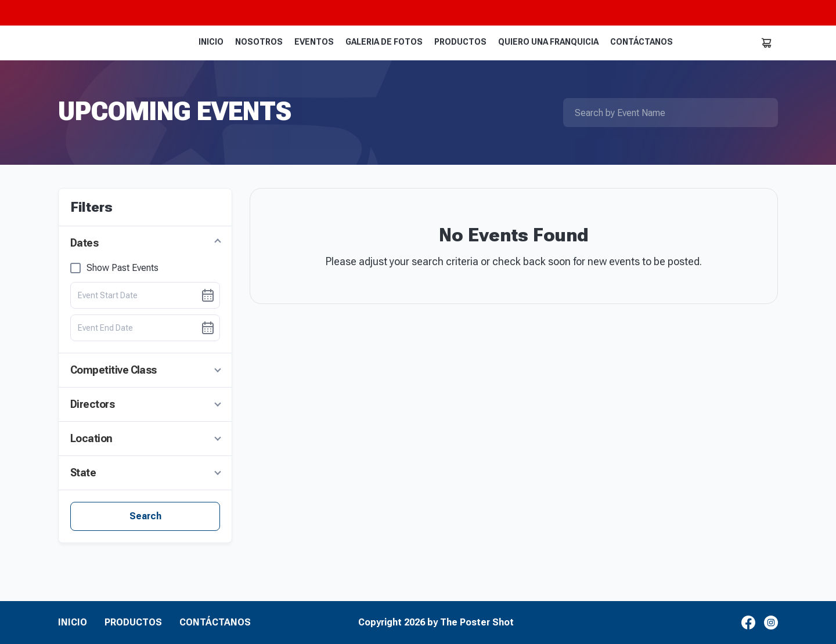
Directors (92, 404)
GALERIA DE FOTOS (384, 42)
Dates (84, 243)
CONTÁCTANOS (642, 42)
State (83, 473)
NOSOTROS (259, 42)
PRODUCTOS (460, 42)
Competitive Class (113, 370)
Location (91, 438)
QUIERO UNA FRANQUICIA (548, 42)
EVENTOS (314, 42)
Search (145, 516)
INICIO (211, 42)
